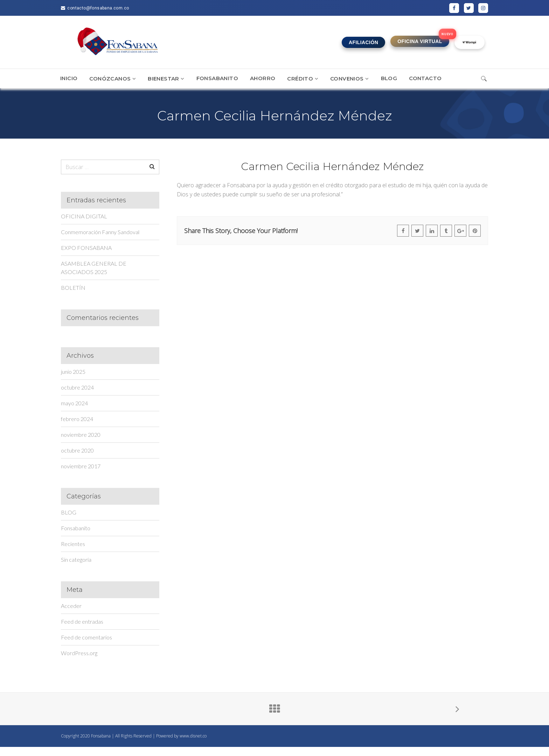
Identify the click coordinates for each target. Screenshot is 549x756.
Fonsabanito (76, 528)
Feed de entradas (82, 621)
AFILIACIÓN (363, 42)
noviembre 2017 (81, 466)
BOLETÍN (73, 288)
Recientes (73, 544)
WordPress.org (79, 653)
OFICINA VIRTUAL (420, 41)
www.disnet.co (193, 736)
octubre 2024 (77, 387)
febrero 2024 (77, 419)
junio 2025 (73, 372)
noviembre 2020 (81, 435)
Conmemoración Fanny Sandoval (100, 232)
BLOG (69, 512)
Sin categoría (76, 559)
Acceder (71, 606)
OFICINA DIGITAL (84, 216)
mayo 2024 (74, 403)
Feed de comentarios (86, 637)
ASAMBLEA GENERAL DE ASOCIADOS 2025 (94, 268)
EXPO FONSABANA (86, 248)
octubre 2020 (77, 450)
